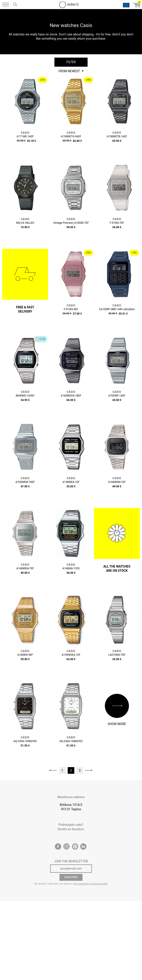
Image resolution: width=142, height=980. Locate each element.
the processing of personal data (91, 884)
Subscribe (71, 877)
